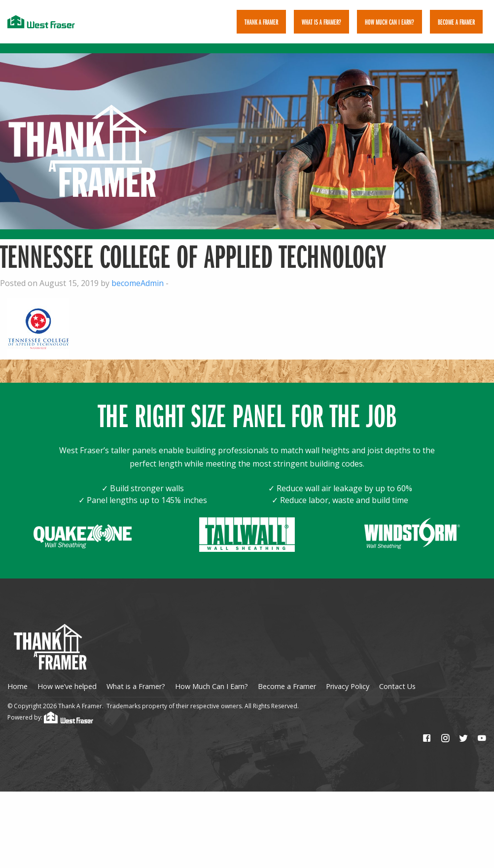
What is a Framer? (321, 22)
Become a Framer (287, 682)
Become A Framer (456, 22)
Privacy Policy (348, 682)
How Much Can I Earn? (389, 22)
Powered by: (50, 712)
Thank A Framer (261, 22)
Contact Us (397, 682)
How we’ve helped (67, 682)
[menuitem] (261, 22)
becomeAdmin (138, 278)
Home (18, 682)
